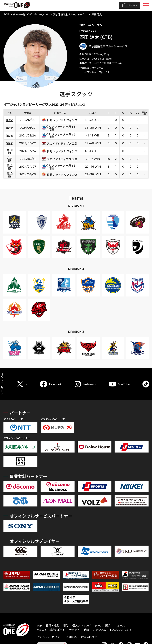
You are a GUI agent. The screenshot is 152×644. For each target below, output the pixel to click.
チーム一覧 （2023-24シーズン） (31, 14)
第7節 (10, 136)
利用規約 (72, 637)
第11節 (10, 159)
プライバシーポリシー (49, 637)
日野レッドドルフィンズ (62, 120)
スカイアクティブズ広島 (62, 143)
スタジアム (99, 630)
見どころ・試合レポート (51, 630)
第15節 (10, 175)
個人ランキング (82, 625)
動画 (86, 630)
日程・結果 (52, 625)
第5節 (10, 128)
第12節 (10, 167)
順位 (66, 625)
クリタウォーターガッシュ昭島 (61, 128)
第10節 (10, 151)
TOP (6, 14)
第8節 (10, 143)
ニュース (120, 625)
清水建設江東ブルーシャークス (70, 14)
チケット (129, 5)
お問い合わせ (89, 637)
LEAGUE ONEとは (121, 630)
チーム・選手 (103, 625)
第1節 (10, 120)
